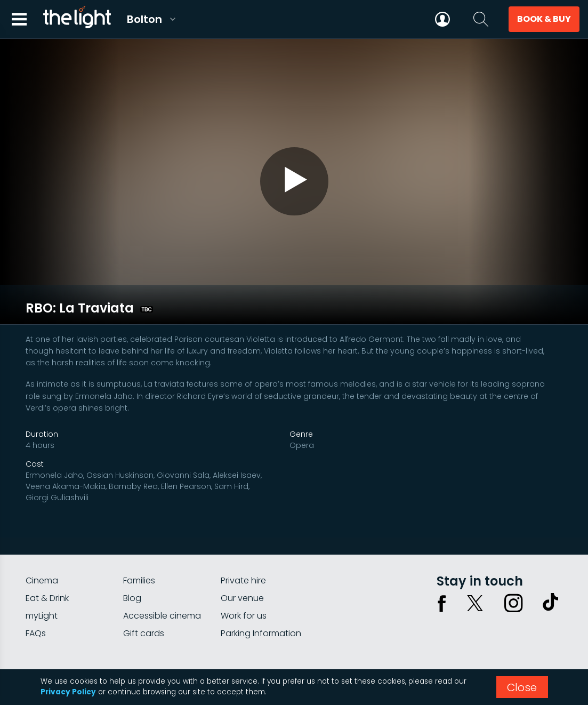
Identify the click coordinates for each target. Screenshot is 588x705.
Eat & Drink (47, 560)
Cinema (42, 542)
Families (139, 542)
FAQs (36, 595)
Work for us (244, 577)
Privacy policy (455, 635)
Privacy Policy (68, 692)
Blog (132, 560)
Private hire (243, 542)
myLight (42, 577)
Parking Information (261, 595)
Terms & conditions (526, 635)
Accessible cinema (162, 577)
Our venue (242, 560)
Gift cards (144, 595)
